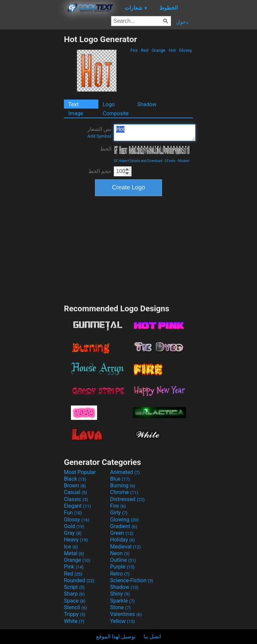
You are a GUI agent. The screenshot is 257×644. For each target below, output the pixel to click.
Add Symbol (99, 136)
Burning (123, 486)
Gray (73, 533)
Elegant (77, 506)
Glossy (186, 50)
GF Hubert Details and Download (138, 161)
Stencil (75, 607)
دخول (182, 22)
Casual (75, 492)
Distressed (127, 499)
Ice (71, 547)
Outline (123, 560)
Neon (120, 553)
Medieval (125, 547)
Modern (184, 161)
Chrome (124, 492)
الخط (106, 149)
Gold (74, 526)
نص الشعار (99, 132)
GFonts (170, 161)
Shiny (120, 594)
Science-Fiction (132, 580)
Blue (120, 479)
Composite (116, 113)
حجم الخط (100, 171)
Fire (134, 50)
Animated (125, 472)
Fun (73, 513)
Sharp (74, 594)
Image (76, 113)
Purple (122, 567)
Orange (159, 50)
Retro (120, 574)
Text (73, 104)
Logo (109, 104)
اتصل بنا (152, 636)
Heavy (76, 540)
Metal (74, 553)
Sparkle (122, 601)
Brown (75, 486)
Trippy (75, 614)
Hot (172, 50)
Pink (74, 567)
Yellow (122, 621)
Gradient (123, 526)
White (74, 621)
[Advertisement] (32, 135)
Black (75, 479)
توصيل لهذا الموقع (116, 636)
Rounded (79, 580)
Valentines (126, 614)
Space (75, 601)
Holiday (122, 540)
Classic (76, 499)
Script (74, 587)
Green (122, 533)
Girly (119, 513)
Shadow (147, 104)
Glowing (124, 520)
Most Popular (80, 472)
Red (145, 50)
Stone (120, 607)
